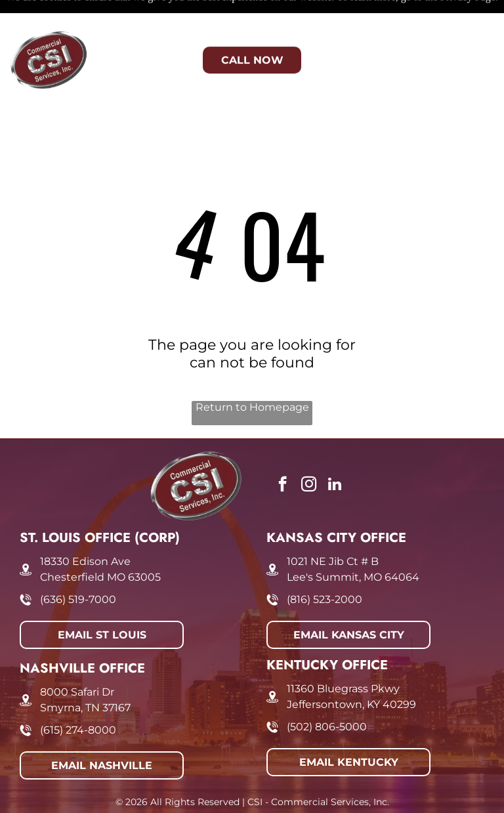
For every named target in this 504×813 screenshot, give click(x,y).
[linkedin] (335, 453)
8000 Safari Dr (77, 659)
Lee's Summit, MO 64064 (353, 544)
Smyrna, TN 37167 (85, 675)
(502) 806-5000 (327, 694)
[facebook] (283, 453)
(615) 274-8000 (78, 697)
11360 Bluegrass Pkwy (343, 656)
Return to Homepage (252, 374)
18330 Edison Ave (85, 529)
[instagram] (309, 453)
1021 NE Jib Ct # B (333, 529)
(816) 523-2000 (325, 567)
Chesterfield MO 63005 (100, 544)
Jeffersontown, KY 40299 (351, 672)
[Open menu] (473, 34)
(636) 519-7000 (78, 567)
